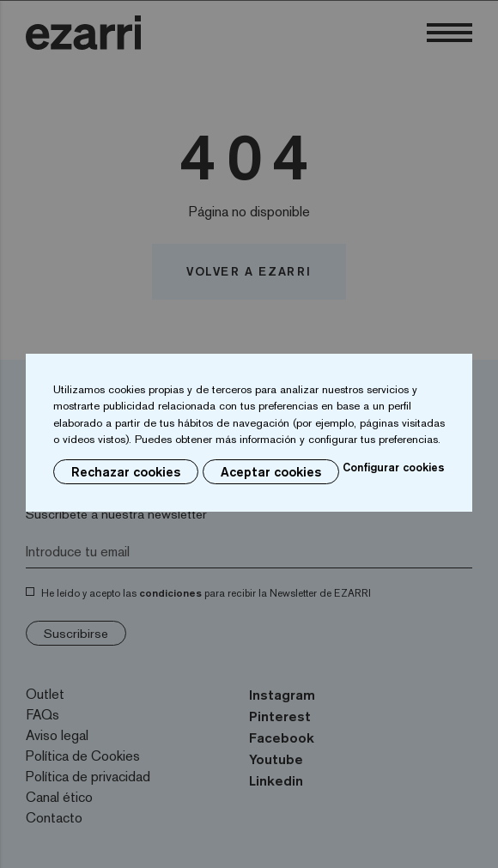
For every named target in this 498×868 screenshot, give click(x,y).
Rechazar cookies (126, 472)
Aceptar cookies (271, 472)
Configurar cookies (394, 467)
